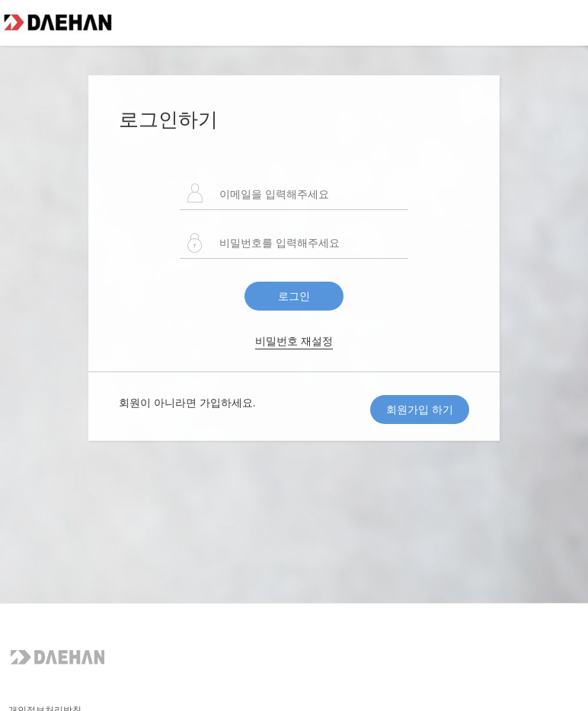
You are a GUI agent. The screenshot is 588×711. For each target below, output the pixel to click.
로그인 (294, 296)
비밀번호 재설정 (294, 341)
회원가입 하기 (420, 410)
